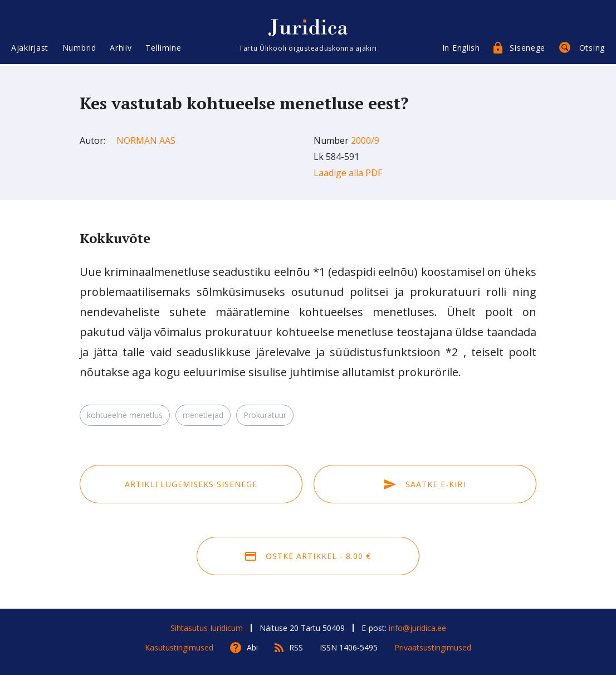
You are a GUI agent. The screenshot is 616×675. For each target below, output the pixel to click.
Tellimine (163, 49)
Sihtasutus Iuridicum (207, 628)
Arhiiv (121, 49)
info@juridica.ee (417, 628)
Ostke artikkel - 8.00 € (308, 556)
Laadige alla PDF (348, 173)
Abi (252, 647)
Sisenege (527, 49)
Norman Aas (146, 140)
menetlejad (203, 415)
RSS (296, 647)
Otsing (592, 49)
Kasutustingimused (179, 647)
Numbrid (79, 49)
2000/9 (365, 140)
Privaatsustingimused (433, 647)
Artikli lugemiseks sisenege (191, 484)
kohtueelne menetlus (125, 415)
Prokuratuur (265, 415)
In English (461, 49)
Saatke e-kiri (425, 484)
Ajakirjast (30, 49)
